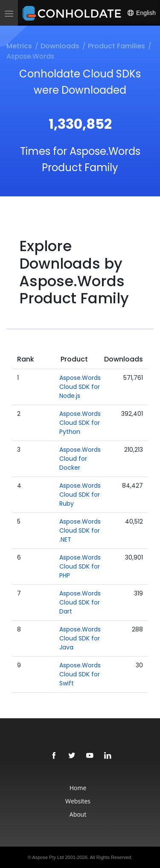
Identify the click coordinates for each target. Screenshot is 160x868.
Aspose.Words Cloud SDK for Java (80, 638)
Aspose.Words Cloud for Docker (80, 459)
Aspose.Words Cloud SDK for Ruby (80, 495)
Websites (78, 801)
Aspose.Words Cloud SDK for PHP (80, 566)
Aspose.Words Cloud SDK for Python (80, 423)
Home (78, 788)
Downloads (60, 46)
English (141, 13)
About (78, 814)
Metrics (19, 46)
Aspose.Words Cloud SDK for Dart (80, 602)
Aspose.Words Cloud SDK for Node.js (80, 387)
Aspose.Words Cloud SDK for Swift (80, 674)
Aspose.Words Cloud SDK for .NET (80, 530)
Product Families (116, 46)
